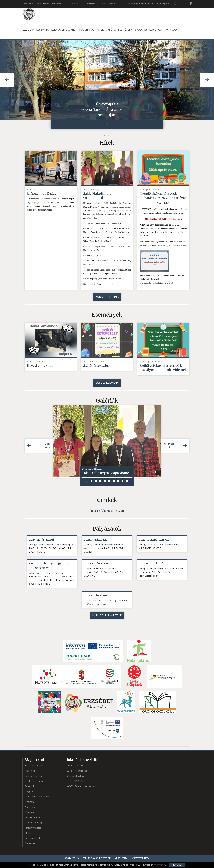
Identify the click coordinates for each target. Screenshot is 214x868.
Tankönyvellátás (33, 828)
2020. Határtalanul (96, 564)
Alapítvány (30, 807)
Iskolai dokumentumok (37, 797)
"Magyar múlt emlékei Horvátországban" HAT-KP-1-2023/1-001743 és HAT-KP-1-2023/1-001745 (52, 549)
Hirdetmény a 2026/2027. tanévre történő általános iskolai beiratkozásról (162, 278)
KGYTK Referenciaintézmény (82, 787)
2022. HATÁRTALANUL (154, 540)
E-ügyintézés (90, 4)
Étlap (27, 833)
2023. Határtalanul (96, 540)
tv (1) (121, 511)
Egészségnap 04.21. (42, 194)
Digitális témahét (76, 766)
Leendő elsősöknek (64, 30)
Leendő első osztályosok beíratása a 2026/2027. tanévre (163, 196)
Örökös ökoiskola (76, 776)
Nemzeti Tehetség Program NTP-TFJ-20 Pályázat (51, 566)
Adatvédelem (72, 858)
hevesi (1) (96, 511)
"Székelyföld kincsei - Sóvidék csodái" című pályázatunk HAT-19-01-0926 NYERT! (105, 573)
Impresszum (121, 858)
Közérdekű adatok (34, 766)
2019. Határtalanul (151, 564)
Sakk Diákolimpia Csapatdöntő (97, 196)
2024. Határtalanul (41, 540)
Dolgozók (30, 792)
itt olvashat (160, 865)
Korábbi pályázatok (107, 616)
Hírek (100, 30)
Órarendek (30, 844)
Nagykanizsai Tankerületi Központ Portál (42, 4)
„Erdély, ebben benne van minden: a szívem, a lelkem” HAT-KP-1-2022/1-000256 (105, 549)
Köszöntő (43, 30)
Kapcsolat (172, 30)
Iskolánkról (30, 771)
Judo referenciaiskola (78, 771)
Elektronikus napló (34, 781)
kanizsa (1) (110, 511)
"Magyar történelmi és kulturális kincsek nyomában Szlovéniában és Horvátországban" (161, 573)
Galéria (111, 30)
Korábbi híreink (107, 297)
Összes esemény (107, 383)
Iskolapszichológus (34, 823)
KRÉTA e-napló (73, 4)
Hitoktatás (30, 802)
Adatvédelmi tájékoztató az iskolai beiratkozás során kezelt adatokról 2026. (163, 227)
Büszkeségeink (33, 818)
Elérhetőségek (108, 4)
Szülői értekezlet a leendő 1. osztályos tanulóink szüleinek (163, 368)
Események (125, 30)
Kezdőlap (28, 30)
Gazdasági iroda (33, 839)
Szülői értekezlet (96, 366)
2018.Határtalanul (96, 596)
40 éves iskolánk (33, 776)
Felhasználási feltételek (97, 858)
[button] (7, 80)
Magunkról (87, 34)
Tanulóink (30, 787)
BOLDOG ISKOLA (76, 781)
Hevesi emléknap (41, 366)
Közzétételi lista (140, 858)
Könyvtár (29, 813)
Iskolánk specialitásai (149, 34)
